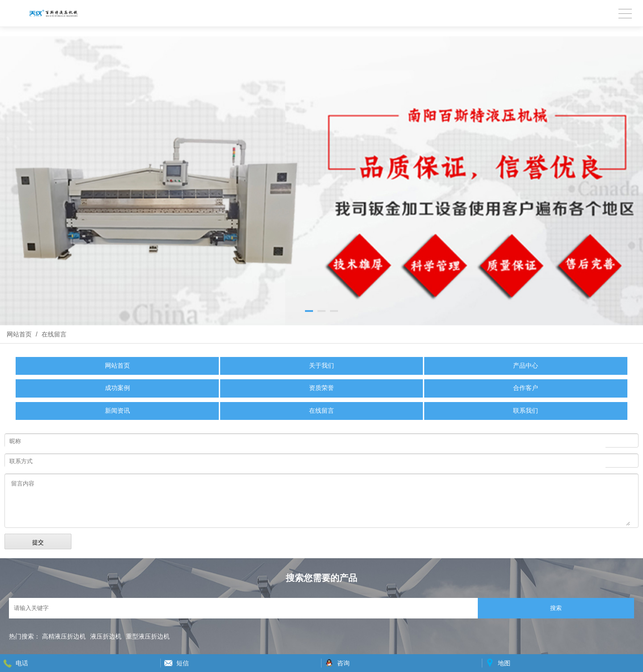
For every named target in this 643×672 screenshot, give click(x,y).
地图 (504, 663)
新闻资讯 (117, 411)
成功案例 (117, 388)
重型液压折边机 (148, 636)
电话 (22, 663)
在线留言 (53, 334)
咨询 (343, 663)
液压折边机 (106, 636)
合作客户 (526, 388)
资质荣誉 (321, 388)
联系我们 (526, 411)
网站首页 (19, 334)
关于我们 (321, 366)
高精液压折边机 (64, 636)
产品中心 (526, 366)
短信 (183, 663)
